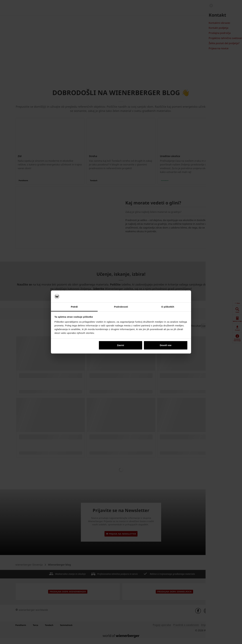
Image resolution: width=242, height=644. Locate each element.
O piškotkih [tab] (168, 307)
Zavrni (120, 345)
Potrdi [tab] (74, 307)
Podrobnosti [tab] (121, 307)
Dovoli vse (166, 345)
